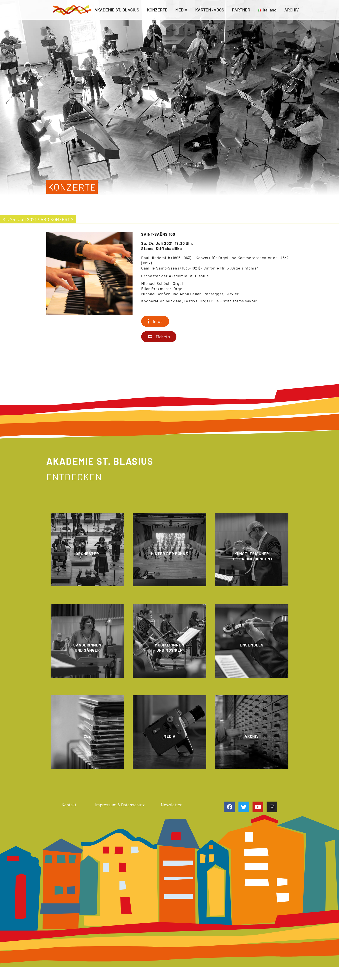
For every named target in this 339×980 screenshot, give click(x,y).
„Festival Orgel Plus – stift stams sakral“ (220, 301)
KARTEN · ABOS (210, 10)
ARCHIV (292, 10)
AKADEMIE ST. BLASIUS (117, 10)
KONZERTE (157, 10)
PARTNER (241, 10)
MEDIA (181, 10)
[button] (155, 321)
